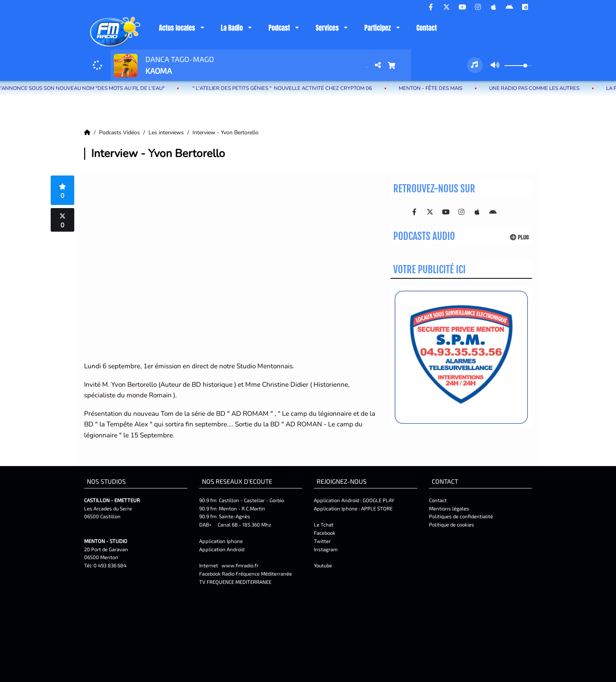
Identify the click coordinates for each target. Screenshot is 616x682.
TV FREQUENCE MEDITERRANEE (235, 582)
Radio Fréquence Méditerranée (257, 574)
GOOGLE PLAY (378, 500)
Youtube (323, 565)
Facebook (325, 533)
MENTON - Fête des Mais (436, 88)
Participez (377, 28)
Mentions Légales (448, 551)
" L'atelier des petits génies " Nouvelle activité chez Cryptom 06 (287, 88)
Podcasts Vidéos (120, 133)
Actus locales (177, 28)
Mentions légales (449, 508)
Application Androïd (222, 549)
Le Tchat (324, 525)
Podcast (279, 28)
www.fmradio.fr (240, 565)
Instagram (326, 549)
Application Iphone (222, 541)
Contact (427, 28)
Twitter (322, 541)
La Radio (232, 28)
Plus (519, 237)
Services (327, 28)
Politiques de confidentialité (461, 516)
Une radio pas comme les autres (539, 88)
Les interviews (167, 133)
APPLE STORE (377, 508)
